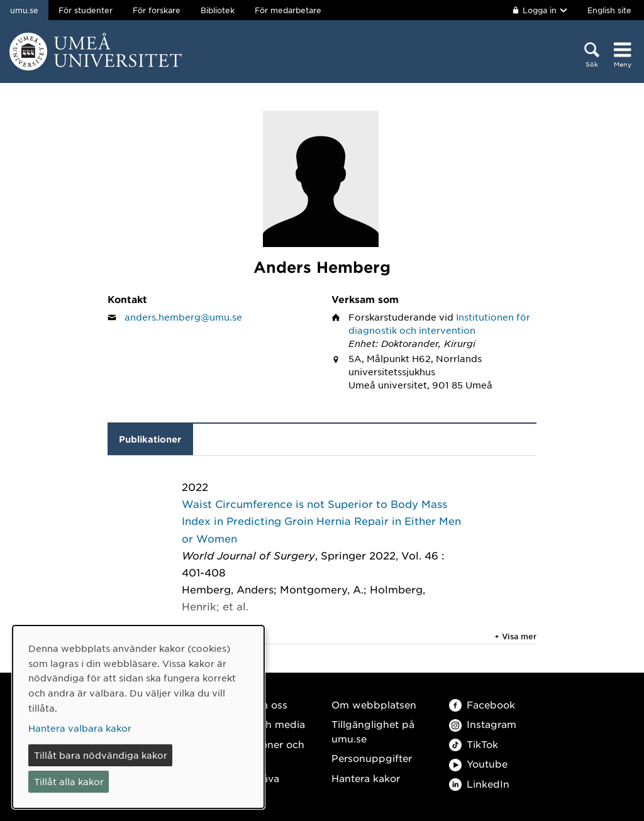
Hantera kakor (366, 778)
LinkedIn (479, 784)
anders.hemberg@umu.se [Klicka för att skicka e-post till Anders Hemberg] (183, 317)
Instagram (483, 724)
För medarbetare (288, 10)
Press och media (264, 724)
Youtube (478, 763)
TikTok (474, 744)
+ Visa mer (515, 636)
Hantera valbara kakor (80, 728)
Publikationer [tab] (150, 439)
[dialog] (138, 717)
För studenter (86, 10)
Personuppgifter (372, 758)
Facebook (482, 704)
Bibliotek (218, 10)
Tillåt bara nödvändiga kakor (101, 755)
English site (609, 10)
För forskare (157, 10)
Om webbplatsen (374, 704)
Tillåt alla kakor (69, 781)
